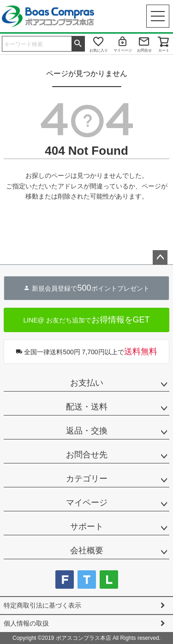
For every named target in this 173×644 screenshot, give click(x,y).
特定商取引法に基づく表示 (42, 605)
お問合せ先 (87, 455)
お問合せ (144, 50)
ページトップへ (160, 258)
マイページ (123, 50)
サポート (87, 527)
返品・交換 (87, 431)
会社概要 (87, 550)
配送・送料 (87, 407)
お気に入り (99, 50)
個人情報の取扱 (26, 623)
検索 (78, 43)
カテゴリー (87, 479)
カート (164, 50)
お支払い (87, 383)
